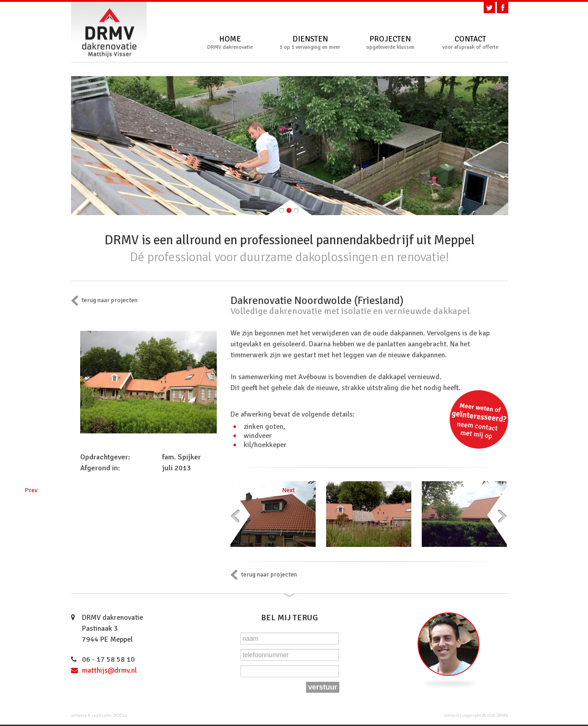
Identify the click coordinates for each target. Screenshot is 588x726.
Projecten (390, 43)
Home (230, 43)
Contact (470, 43)
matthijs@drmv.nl (109, 670)
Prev (240, 516)
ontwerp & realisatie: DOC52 (99, 716)
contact (451, 716)
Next (497, 516)
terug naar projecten (110, 300)
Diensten (310, 43)
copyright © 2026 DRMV (485, 716)
